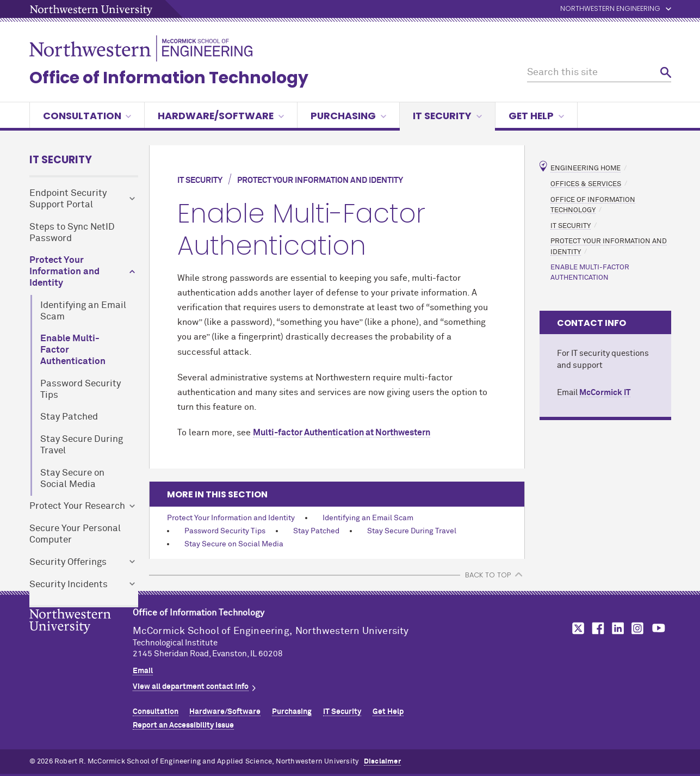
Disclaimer (382, 762)
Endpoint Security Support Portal (68, 199)
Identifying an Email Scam (83, 311)
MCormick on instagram (638, 628)
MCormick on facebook (597, 628)
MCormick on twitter (576, 628)
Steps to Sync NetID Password (72, 233)
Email (143, 671)
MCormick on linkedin (617, 628)
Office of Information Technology (169, 78)
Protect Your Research (77, 506)
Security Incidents (69, 585)
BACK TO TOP (488, 575)
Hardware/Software (221, 116)
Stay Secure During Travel (82, 445)
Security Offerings (68, 562)
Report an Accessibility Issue (183, 725)
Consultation (87, 116)
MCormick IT (605, 393)
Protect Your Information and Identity (64, 272)
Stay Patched (69, 417)
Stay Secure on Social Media (72, 479)
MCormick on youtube (659, 628)
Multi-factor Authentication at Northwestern (342, 433)
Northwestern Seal (81, 638)
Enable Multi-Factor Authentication (73, 350)
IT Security (447, 116)
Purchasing (348, 116)
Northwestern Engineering (610, 9)
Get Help (536, 116)
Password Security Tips (80, 390)
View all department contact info (191, 687)
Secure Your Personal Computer (75, 534)
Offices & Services (586, 184)
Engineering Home (586, 168)
